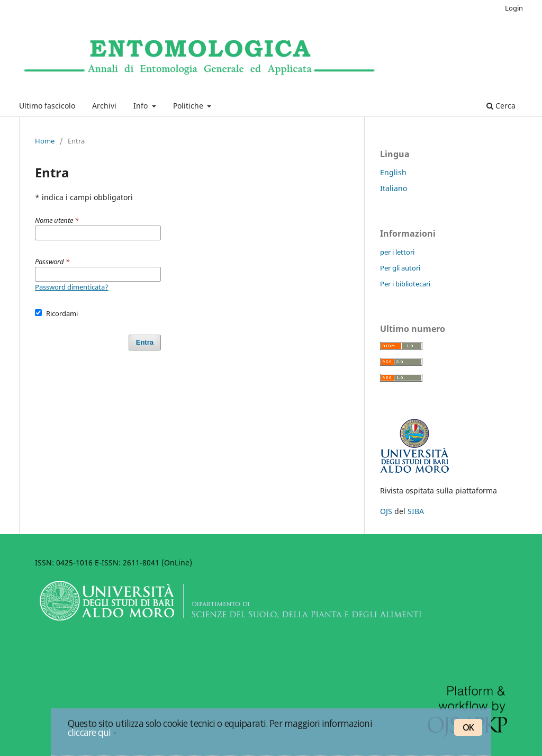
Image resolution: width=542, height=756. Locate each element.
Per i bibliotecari (405, 284)
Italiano (394, 188)
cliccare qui (89, 732)
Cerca (501, 106)
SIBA (416, 511)
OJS (386, 511)
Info (142, 106)
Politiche (189, 106)
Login (514, 8)
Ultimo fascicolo (47, 106)
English (393, 172)
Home (45, 141)
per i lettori (397, 252)
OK (468, 727)
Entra (145, 342)
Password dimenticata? (72, 287)
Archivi (104, 106)
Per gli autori (400, 268)
